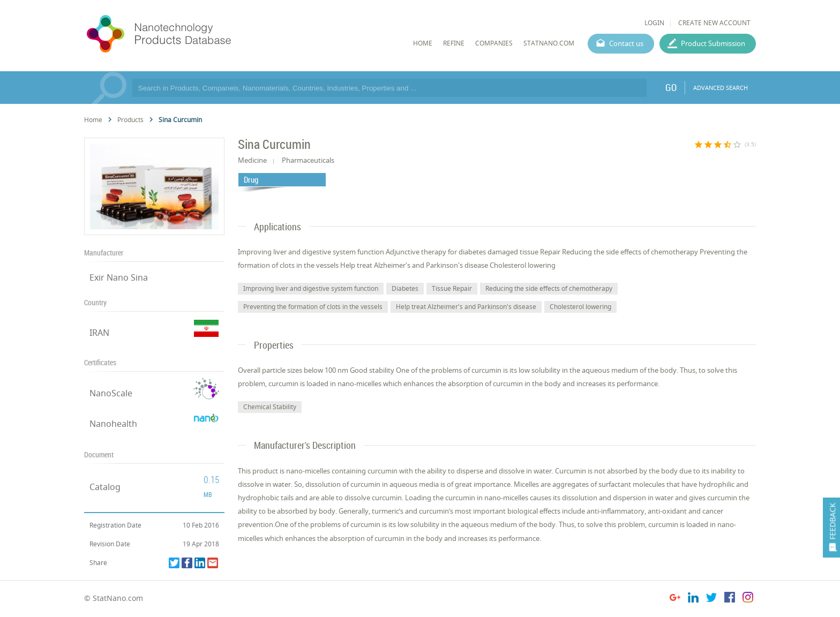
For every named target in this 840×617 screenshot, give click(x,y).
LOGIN (654, 23)
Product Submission (713, 43)
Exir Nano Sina (119, 277)
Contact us (626, 43)
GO (671, 87)
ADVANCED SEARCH (721, 88)
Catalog (105, 487)
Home (93, 120)
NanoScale (111, 393)
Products (130, 120)
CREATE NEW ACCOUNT (714, 23)
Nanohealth (113, 424)
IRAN (99, 333)
